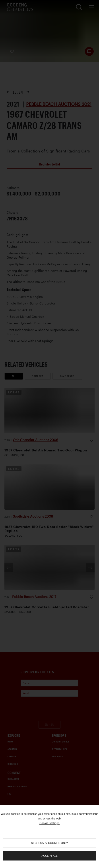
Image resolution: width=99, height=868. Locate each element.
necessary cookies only (49, 843)
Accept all (49, 856)
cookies (15, 814)
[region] (49, 837)
